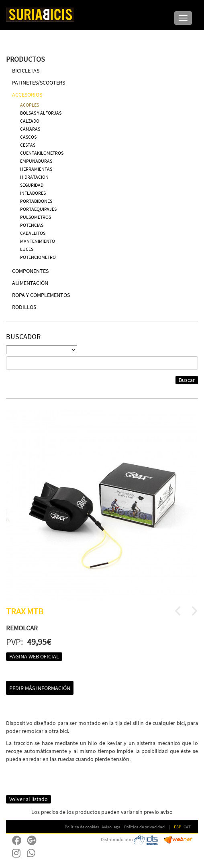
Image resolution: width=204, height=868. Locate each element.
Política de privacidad (144, 827)
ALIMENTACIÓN (30, 283)
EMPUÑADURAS (36, 161)
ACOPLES (30, 105)
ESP (177, 827)
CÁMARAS (30, 129)
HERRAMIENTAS (36, 169)
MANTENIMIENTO (38, 241)
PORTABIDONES (36, 201)
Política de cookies (82, 827)
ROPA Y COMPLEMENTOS (41, 295)
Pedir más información (40, 688)
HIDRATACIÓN (34, 177)
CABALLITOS (33, 233)
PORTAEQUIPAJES (38, 209)
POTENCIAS (32, 225)
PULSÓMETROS (36, 217)
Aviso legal (112, 827)
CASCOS (28, 137)
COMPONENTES (30, 271)
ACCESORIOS (27, 95)
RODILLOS (24, 307)
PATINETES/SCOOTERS (39, 83)
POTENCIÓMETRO (38, 257)
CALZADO (30, 121)
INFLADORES (33, 193)
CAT (187, 827)
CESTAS (28, 145)
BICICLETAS (26, 71)
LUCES (27, 249)
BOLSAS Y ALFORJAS (41, 113)
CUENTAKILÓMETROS (42, 153)
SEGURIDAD (32, 185)
